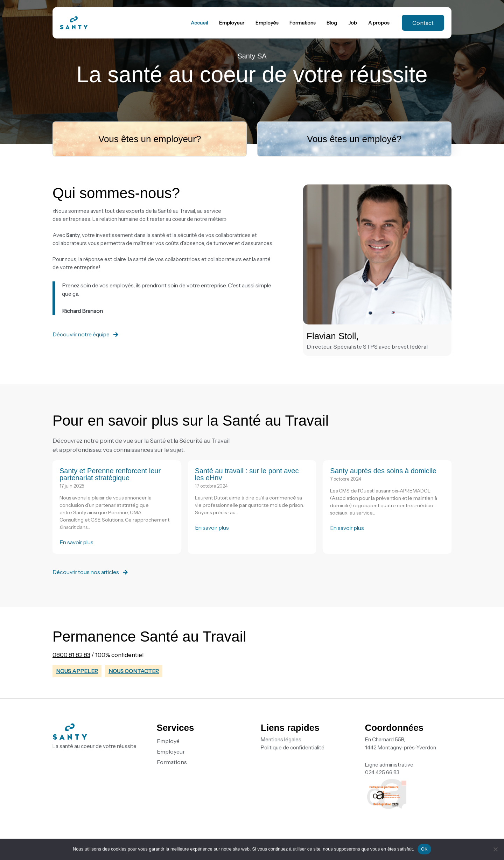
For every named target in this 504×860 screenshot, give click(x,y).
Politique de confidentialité (293, 747)
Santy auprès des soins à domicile (383, 471)
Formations (172, 762)
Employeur (171, 751)
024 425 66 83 (382, 772)
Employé (168, 741)
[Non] (495, 849)
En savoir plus (77, 542)
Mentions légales (281, 739)
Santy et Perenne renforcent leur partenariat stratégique (110, 474)
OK (424, 849)
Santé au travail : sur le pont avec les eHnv (247, 474)
